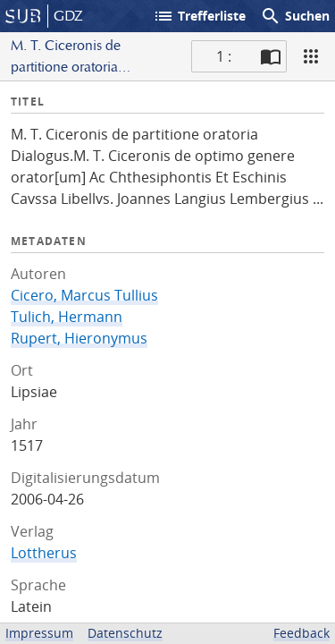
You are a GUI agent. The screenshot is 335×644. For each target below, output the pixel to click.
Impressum (39, 633)
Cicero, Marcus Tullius (84, 295)
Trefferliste (199, 16)
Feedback (301, 633)
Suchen (295, 16)
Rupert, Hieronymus (79, 338)
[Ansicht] (311, 56)
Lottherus (44, 553)
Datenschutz (125, 633)
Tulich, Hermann (67, 317)
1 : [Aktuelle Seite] (224, 56)
